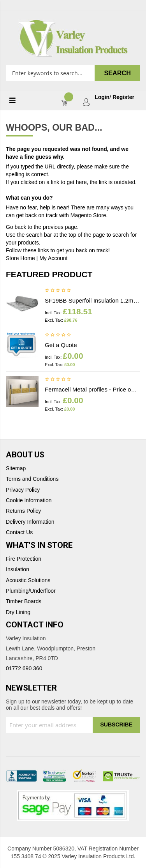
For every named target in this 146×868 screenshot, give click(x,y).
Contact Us (19, 532)
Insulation (18, 570)
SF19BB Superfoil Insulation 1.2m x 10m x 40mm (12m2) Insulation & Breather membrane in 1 (92, 300)
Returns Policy (23, 511)
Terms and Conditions (32, 479)
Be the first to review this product (58, 291)
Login (102, 97)
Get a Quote (61, 345)
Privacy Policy (23, 490)
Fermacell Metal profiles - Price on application (92, 389)
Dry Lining (18, 612)
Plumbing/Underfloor (31, 591)
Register (123, 97)
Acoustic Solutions (28, 580)
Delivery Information (30, 522)
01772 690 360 (24, 668)
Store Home (20, 258)
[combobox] (73, 73)
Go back (16, 227)
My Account (53, 258)
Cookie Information (29, 500)
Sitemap (16, 469)
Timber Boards (24, 601)
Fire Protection (24, 559)
